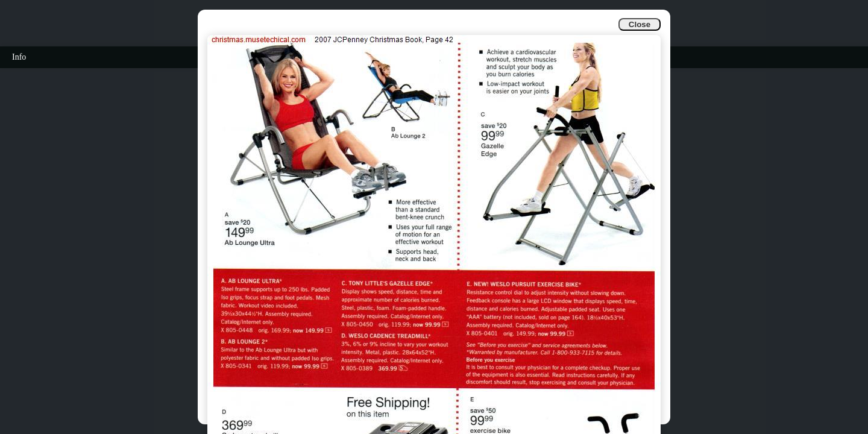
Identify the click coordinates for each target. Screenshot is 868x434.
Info (19, 57)
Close (640, 24)
